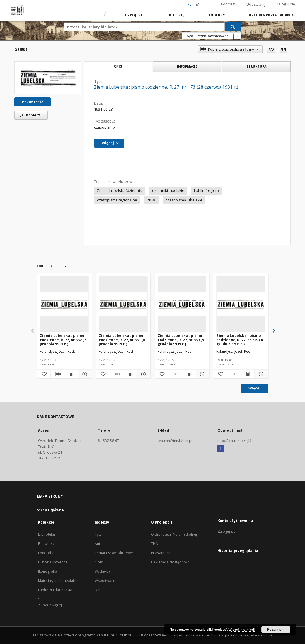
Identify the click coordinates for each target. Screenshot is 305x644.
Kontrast (228, 4)
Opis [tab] (118, 66)
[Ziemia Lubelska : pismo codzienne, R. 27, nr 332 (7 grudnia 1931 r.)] (64, 304)
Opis (99, 562)
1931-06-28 (103, 109)
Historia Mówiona (53, 562)
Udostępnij (256, 5)
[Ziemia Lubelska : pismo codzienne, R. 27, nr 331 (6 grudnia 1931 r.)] (123, 304)
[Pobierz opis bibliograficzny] (57, 374)
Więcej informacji (242, 630)
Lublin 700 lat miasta (55, 590)
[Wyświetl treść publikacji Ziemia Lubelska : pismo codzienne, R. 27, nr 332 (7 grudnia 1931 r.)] (71, 374)
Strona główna (51, 510)
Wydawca (103, 571)
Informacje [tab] (187, 66)
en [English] (198, 4)
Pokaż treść (32, 102)
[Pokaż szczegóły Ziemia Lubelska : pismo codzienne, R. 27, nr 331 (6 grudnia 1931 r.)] (143, 374)
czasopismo (105, 127)
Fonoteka (46, 553)
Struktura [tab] (256, 66)
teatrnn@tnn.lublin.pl (175, 441)
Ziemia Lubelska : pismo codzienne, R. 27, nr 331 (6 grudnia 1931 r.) (122, 340)
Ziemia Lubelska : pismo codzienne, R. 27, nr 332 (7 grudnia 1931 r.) (63, 340)
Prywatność (161, 553)
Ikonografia (48, 571)
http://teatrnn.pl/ (234, 441)
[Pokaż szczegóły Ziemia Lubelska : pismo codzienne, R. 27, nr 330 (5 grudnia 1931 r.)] (202, 374)
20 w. (151, 200)
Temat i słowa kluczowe (114, 553)
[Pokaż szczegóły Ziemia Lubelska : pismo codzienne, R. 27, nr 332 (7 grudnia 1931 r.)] (84, 374)
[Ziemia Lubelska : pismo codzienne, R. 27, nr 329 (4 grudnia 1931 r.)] (241, 304)
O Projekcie (135, 15)
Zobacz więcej (50, 605)
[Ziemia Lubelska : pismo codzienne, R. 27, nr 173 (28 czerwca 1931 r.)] (48, 78)
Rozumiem (276, 630)
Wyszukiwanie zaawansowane (208, 36)
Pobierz (29, 115)
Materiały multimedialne (58, 581)
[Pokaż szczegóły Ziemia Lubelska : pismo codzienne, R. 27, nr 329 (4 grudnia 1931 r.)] (261, 374)
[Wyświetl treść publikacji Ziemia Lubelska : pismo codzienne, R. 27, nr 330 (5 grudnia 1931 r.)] (189, 374)
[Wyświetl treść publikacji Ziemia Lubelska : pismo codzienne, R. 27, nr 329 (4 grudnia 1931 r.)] (248, 374)
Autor (100, 544)
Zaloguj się (286, 4)
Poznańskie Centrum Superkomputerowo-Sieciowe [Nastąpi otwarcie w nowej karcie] (228, 635)
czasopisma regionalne (117, 200)
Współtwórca (106, 581)
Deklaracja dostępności (171, 562)
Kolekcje (178, 15)
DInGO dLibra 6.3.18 (125, 635)
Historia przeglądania (271, 15)
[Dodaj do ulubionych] (271, 49)
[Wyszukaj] (233, 27)
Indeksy (217, 15)
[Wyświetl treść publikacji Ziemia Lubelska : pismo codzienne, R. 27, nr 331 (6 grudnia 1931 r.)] (130, 374)
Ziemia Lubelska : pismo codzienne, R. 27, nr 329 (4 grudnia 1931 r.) (239, 340)
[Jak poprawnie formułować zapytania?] (238, 36)
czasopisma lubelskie (184, 200)
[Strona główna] (106, 15)
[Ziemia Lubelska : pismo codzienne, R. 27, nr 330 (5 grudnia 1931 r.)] (182, 304)
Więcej (254, 388)
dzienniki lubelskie (168, 191)
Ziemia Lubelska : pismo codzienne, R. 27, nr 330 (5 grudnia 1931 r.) (181, 340)
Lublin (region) (206, 191)
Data (99, 590)
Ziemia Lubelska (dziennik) (120, 191)
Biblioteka (47, 534)
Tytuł (99, 534)
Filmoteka (46, 544)
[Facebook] (221, 448)
